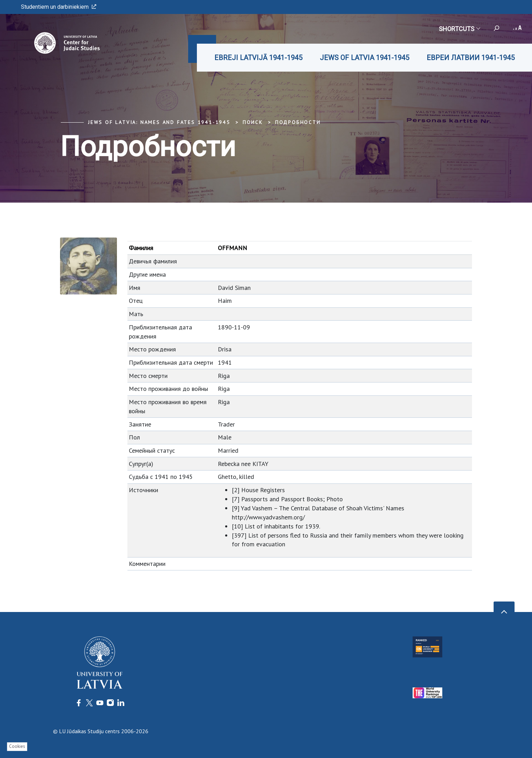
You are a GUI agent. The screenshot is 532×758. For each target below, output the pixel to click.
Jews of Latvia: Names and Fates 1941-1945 (159, 122)
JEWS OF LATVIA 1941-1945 (364, 58)
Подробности (298, 122)
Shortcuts (459, 29)
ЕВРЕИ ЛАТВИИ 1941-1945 (471, 58)
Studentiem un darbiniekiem (59, 7)
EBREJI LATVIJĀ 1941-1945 (258, 58)
